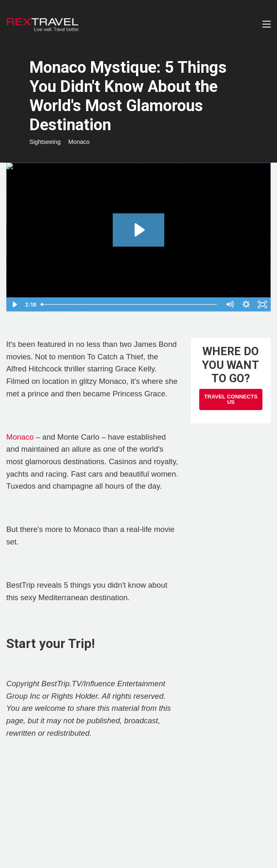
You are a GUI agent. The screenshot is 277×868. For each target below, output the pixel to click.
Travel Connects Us (231, 399)
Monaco (79, 142)
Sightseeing (45, 142)
